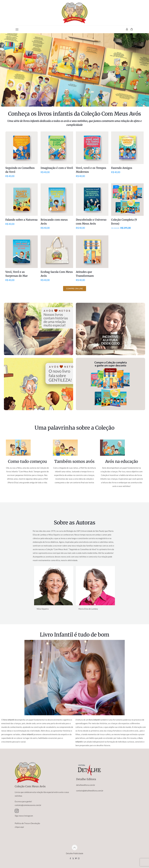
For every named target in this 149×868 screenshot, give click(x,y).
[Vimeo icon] (76, 858)
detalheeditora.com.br (86, 785)
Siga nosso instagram (24, 816)
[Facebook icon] (70, 858)
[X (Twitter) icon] (73, 858)
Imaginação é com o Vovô (57, 168)
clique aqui (19, 827)
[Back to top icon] (75, 847)
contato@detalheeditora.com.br (90, 791)
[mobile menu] (17, 29)
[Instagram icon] (79, 858)
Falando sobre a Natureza (21, 220)
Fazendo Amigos (122, 168)
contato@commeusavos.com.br (28, 805)
